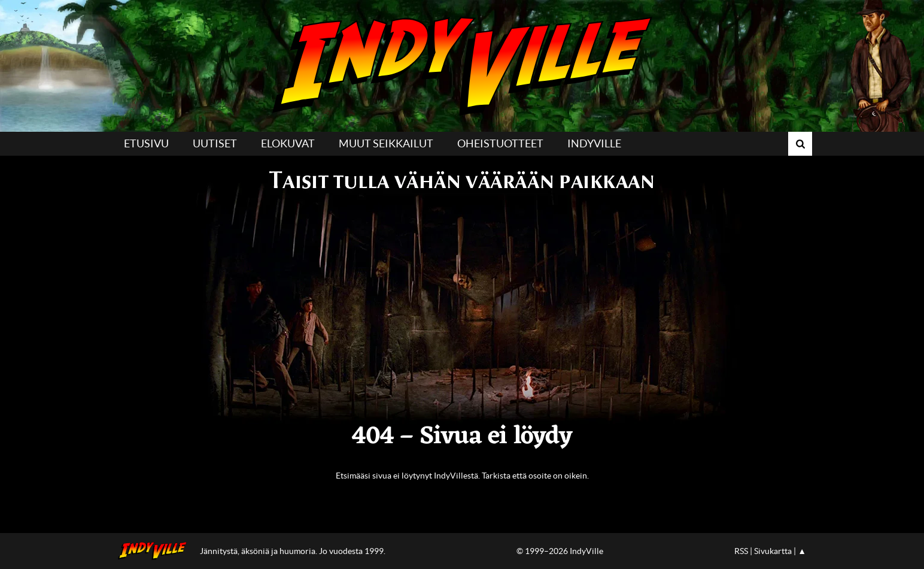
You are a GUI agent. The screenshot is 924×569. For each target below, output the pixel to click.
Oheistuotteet (500, 143)
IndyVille (462, 66)
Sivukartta (773, 551)
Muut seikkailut (386, 143)
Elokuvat (288, 143)
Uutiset (215, 143)
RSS (741, 551)
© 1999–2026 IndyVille (560, 551)
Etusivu (146, 143)
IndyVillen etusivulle (156, 551)
